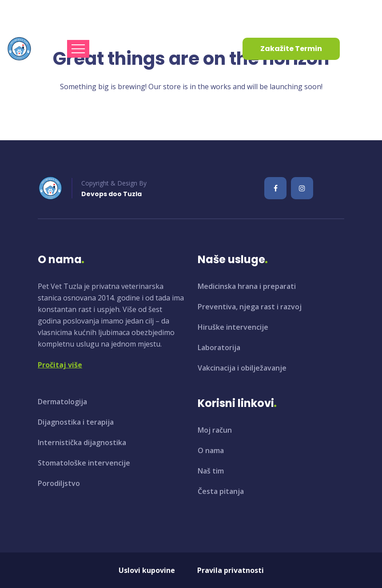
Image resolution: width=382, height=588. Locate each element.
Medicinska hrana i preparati (247, 286)
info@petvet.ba (39, 13)
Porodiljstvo (59, 483)
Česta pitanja (221, 491)
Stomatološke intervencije (84, 463)
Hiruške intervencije (233, 327)
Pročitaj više (60, 365)
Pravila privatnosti (231, 570)
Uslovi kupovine (147, 570)
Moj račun (215, 430)
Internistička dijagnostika (82, 442)
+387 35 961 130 (122, 13)
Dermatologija (62, 402)
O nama (211, 450)
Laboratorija (219, 347)
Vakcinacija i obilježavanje (242, 368)
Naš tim (211, 471)
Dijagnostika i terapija (76, 422)
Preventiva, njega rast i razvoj (250, 307)
